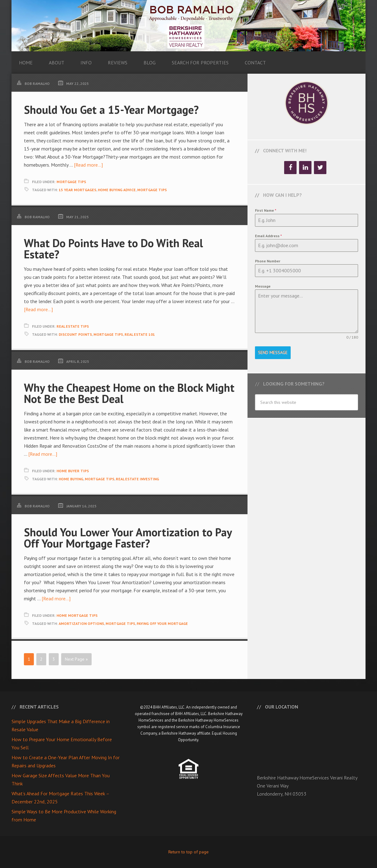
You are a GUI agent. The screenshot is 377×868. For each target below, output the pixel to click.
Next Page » (76, 659)
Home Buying (71, 479)
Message (263, 286)
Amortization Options (81, 623)
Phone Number (268, 261)
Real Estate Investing (137, 479)
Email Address (268, 236)
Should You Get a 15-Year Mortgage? (111, 110)
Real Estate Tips (73, 326)
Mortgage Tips (71, 182)
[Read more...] (88, 165)
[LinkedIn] (305, 168)
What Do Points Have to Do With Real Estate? (114, 249)
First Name (266, 210)
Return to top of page (188, 852)
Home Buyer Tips (73, 471)
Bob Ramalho (188, 26)
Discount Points (75, 334)
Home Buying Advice (117, 190)
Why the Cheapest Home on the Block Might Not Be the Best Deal (129, 393)
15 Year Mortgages (77, 190)
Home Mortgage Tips (77, 615)
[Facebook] (290, 168)
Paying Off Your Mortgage (162, 623)
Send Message (273, 353)
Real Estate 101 (140, 334)
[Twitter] (320, 168)
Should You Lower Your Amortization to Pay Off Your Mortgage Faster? (128, 538)
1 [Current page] (29, 659)
